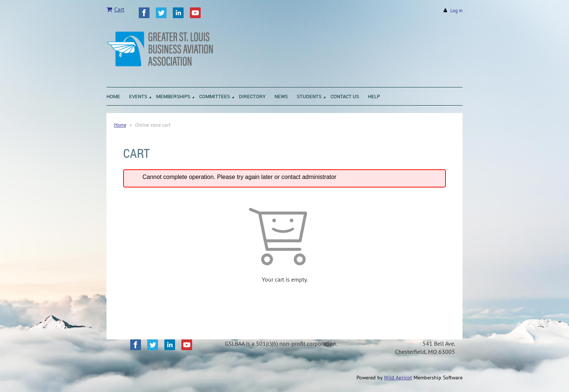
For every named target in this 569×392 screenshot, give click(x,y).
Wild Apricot (398, 378)
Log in (456, 11)
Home (120, 125)
